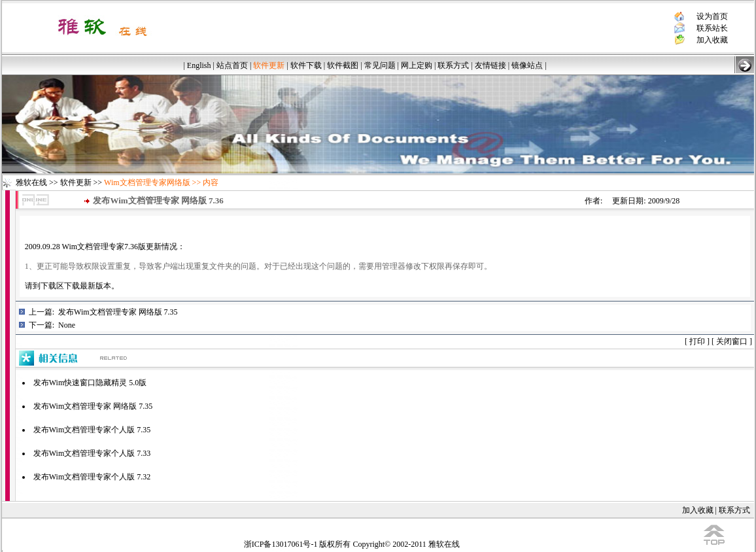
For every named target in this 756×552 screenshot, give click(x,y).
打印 (697, 341)
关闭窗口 (732, 341)
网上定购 (417, 65)
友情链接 (490, 65)
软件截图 (343, 65)
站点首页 (232, 65)
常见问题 (380, 65)
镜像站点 (527, 65)
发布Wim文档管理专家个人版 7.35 (92, 430)
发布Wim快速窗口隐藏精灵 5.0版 (90, 383)
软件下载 (306, 65)
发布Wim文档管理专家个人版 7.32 (92, 477)
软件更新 (76, 182)
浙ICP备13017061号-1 (281, 544)
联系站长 (712, 28)
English (199, 65)
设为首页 (712, 16)
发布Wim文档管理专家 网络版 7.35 (118, 312)
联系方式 (453, 65)
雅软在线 (31, 182)
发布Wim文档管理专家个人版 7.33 (92, 453)
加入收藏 (712, 40)
